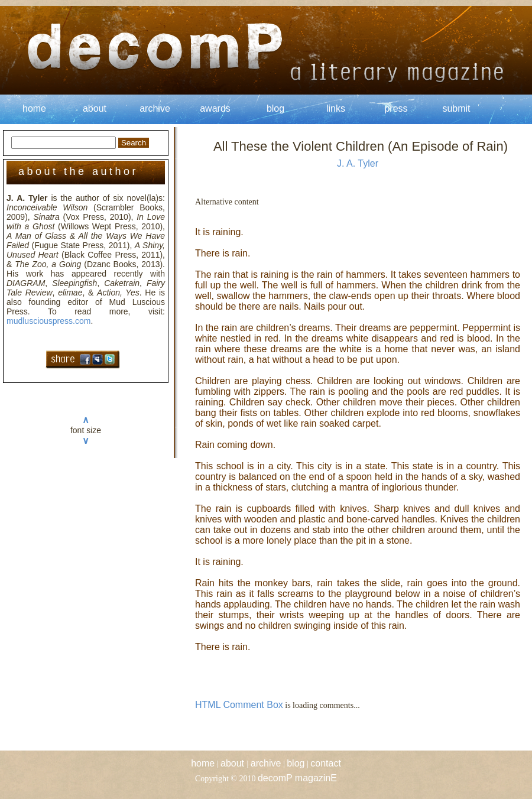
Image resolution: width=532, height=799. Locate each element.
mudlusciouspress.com (48, 321)
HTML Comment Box (239, 705)
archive (155, 108)
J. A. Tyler (358, 163)
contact (326, 763)
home (34, 108)
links (336, 108)
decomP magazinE (297, 778)
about (95, 108)
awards (215, 108)
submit (456, 108)
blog (275, 108)
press (396, 108)
